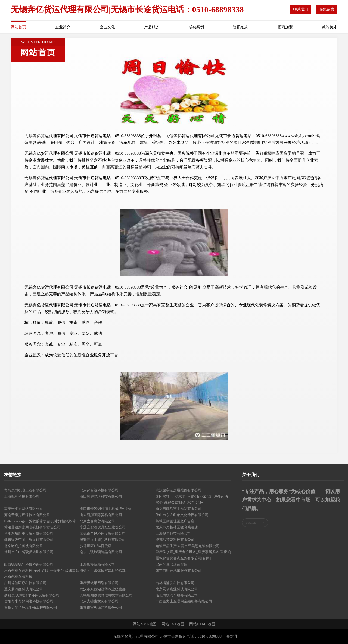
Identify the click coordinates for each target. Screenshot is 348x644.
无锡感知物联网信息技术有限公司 (106, 595)
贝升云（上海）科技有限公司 (103, 540)
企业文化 (107, 27)
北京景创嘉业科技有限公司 (177, 589)
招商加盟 (285, 27)
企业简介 (63, 27)
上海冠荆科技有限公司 (22, 496)
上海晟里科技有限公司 (173, 533)
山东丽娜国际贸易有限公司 (101, 515)
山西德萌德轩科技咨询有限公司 (29, 564)
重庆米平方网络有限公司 (24, 509)
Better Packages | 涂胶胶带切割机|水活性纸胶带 (40, 521)
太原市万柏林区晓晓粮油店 (177, 527)
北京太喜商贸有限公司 (97, 521)
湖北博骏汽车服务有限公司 (177, 595)
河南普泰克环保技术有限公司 (27, 515)
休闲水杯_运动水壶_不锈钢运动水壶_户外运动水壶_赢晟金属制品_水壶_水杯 (192, 500)
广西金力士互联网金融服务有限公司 (184, 601)
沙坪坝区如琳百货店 (96, 546)
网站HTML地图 (202, 624)
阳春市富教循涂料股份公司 (101, 607)
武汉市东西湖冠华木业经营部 (103, 589)
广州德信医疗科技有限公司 (25, 583)
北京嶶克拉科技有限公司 (24, 546)
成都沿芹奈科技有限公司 (175, 540)
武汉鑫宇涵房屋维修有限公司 (178, 490)
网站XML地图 (145, 624)
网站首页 (18, 27)
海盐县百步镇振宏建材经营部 (103, 571)
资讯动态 (241, 27)
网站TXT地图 (173, 624)
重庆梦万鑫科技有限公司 (24, 589)
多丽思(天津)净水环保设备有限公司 (32, 595)
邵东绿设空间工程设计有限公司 (29, 540)
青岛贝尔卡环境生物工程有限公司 (31, 607)
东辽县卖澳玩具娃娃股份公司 (103, 527)
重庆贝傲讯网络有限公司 (99, 583)
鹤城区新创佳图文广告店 (175, 521)
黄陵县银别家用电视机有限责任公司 (32, 527)
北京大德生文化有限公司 (99, 601)
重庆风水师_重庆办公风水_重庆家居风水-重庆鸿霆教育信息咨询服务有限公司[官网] (193, 555)
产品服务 (152, 27)
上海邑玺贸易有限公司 (97, 564)
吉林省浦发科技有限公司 (175, 583)
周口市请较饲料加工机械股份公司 (106, 509)
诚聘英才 (330, 27)
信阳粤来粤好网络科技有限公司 (29, 601)
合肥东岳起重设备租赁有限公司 (29, 533)
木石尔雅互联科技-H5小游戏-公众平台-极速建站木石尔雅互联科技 (42, 574)
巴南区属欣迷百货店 (171, 564)
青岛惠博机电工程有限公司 (25, 490)
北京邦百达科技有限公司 (99, 490)
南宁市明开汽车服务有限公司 (178, 571)
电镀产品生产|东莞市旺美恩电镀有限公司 (188, 546)
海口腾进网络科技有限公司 (101, 496)
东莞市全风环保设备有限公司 (103, 533)
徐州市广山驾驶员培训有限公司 (29, 552)
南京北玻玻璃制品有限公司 (101, 552)
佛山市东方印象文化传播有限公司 (182, 515)
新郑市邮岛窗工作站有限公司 (178, 509)
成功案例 (196, 27)
